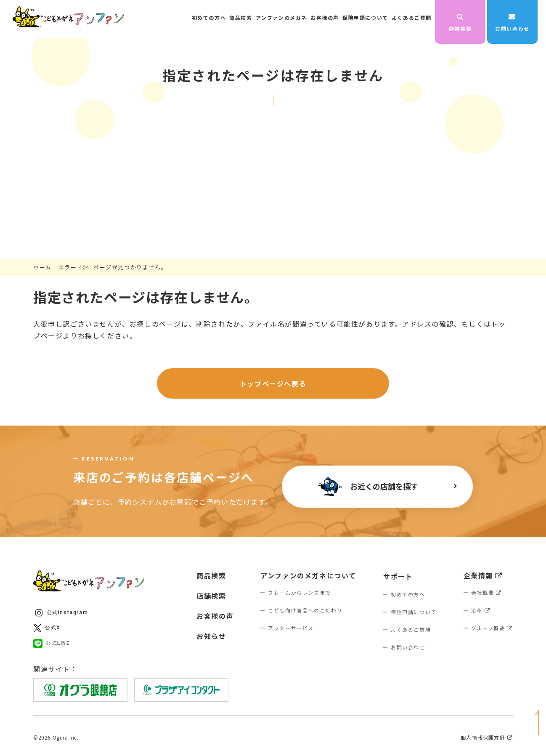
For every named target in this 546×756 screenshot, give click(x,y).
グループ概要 (492, 628)
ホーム (42, 267)
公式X (47, 628)
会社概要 (486, 592)
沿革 (481, 610)
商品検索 (241, 17)
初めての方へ (209, 17)
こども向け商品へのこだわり (305, 610)
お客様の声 (325, 17)
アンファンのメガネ (281, 17)
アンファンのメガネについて (308, 575)
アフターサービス (291, 628)
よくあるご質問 (412, 17)
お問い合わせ (512, 23)
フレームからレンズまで (300, 592)
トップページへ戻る (273, 383)
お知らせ (211, 636)
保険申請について (365, 17)
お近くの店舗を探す (368, 487)
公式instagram (62, 613)
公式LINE (52, 644)
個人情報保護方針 (487, 737)
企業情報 (483, 575)
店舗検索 (460, 23)
